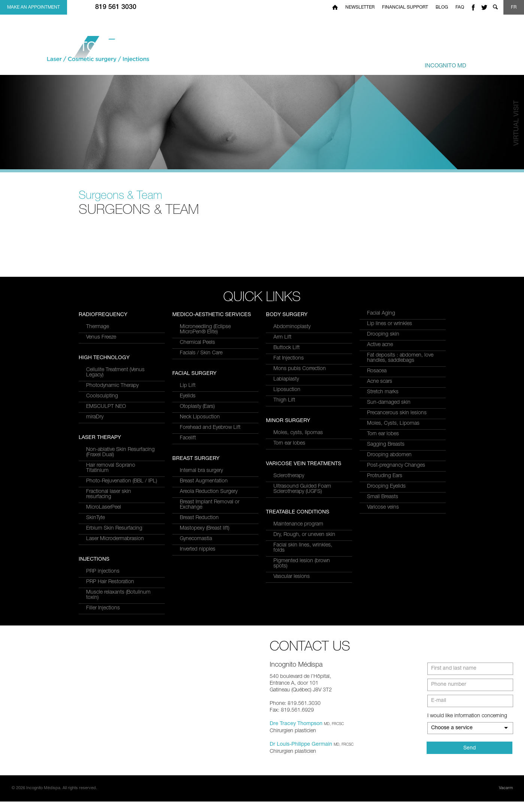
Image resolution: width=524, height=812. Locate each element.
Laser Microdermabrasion (115, 416)
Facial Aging (381, 313)
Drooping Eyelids (386, 487)
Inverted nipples (198, 619)
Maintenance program (298, 524)
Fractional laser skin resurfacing (109, 372)
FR (514, 7)
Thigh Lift (284, 400)
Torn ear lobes (289, 443)
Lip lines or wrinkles (390, 324)
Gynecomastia (196, 608)
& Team (374, 62)
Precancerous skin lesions (397, 413)
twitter (484, 7)
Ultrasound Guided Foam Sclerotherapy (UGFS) (302, 489)
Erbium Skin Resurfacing (114, 406)
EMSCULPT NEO (106, 528)
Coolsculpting (102, 518)
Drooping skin (383, 334)
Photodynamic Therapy (112, 507)
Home (335, 7)
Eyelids (188, 466)
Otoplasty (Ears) (197, 476)
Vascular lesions (292, 577)
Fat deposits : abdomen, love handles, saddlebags (400, 358)
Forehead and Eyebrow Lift (210, 497)
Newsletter (360, 7)
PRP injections (196, 327)
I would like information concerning (467, 727)
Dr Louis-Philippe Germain (301, 755)
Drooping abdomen (389, 455)
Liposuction (287, 390)
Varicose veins (383, 507)
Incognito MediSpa (104, 53)
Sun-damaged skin (389, 403)
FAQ (460, 7)
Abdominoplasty (292, 327)
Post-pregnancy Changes (396, 466)
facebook (473, 7)
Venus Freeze (101, 459)
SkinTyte (96, 395)
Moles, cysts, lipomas (298, 433)
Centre (433, 62)
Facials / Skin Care (201, 422)
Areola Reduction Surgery (209, 561)
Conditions (274, 62)
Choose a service (452, 739)
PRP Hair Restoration (204, 337)
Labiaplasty (286, 379)
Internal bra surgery (201, 540)
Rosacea (377, 371)
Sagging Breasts (386, 445)
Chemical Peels (197, 412)
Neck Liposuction (200, 487)
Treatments (328, 62)
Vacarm (506, 799)
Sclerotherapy (289, 476)
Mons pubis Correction (300, 369)
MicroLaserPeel (104, 385)
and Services (225, 62)
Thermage (98, 449)
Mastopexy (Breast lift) (205, 598)
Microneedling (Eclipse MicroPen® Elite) (205, 399)
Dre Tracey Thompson (296, 734)
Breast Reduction (199, 587)
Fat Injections (289, 358)
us (496, 62)
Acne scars (380, 382)
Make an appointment (34, 7)
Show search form (495, 7)
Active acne (380, 345)
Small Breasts (383, 497)
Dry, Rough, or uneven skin (304, 535)
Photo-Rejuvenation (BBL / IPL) (122, 358)
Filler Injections (197, 364)
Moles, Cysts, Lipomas (393, 424)
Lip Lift (188, 455)
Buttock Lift (287, 348)
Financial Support (405, 7)
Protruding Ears (385, 476)
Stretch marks (383, 392)
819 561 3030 (116, 7)
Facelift (188, 507)
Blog (442, 7)
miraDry (95, 539)
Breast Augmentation (204, 551)
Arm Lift (282, 337)
